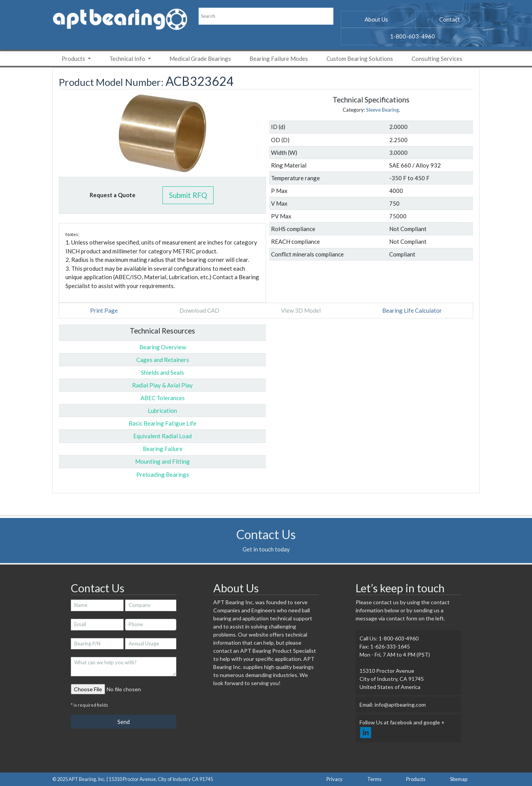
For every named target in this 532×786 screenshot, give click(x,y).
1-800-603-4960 (412, 36)
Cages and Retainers (163, 360)
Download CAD (199, 310)
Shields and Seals (162, 372)
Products (74, 59)
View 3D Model (301, 310)
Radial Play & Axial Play (162, 385)
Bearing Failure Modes (279, 59)
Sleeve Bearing (382, 110)
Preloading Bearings (163, 474)
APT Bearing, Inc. (87, 779)
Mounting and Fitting (162, 461)
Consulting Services (437, 59)
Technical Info (128, 59)
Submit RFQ (188, 195)
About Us (376, 19)
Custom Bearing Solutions (360, 59)
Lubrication (162, 411)
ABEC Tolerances (163, 398)
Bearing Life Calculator (412, 310)
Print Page (104, 310)
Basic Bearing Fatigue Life (162, 423)
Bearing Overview (163, 347)
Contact (450, 19)
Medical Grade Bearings (200, 59)
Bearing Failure (163, 449)
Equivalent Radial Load (162, 436)
